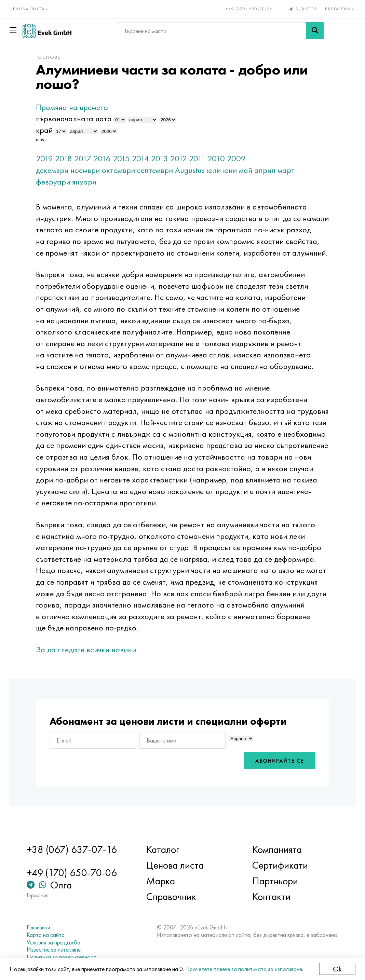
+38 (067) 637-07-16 (75, 849)
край (48, 130)
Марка (162, 881)
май (250, 170)
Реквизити (42, 927)
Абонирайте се (276, 773)
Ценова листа (176, 865)
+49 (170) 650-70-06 (249, 9)
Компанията (276, 849)
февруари (57, 182)
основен (55, 57)
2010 (220, 158)
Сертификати (279, 865)
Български (340, 9)
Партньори (274, 881)
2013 (164, 158)
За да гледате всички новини (90, 661)
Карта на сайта (49, 935)
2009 (240, 158)
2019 (49, 158)
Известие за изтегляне (57, 950)
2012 (183, 158)
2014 (145, 158)
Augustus (194, 170)
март (290, 170)
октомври (123, 170)
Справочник (172, 897)
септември (159, 170)
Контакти (270, 897)
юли (218, 170)
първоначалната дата (78, 118)
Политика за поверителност (64, 957)
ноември (89, 170)
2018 (68, 158)
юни (234, 170)
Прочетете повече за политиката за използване (244, 969)
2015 (125, 158)
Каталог (164, 849)
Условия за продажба (57, 942)
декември (56, 170)
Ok (337, 969)
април (269, 170)
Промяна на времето (76, 107)
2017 (87, 158)
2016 (106, 158)
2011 (201, 158)
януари (88, 182)
